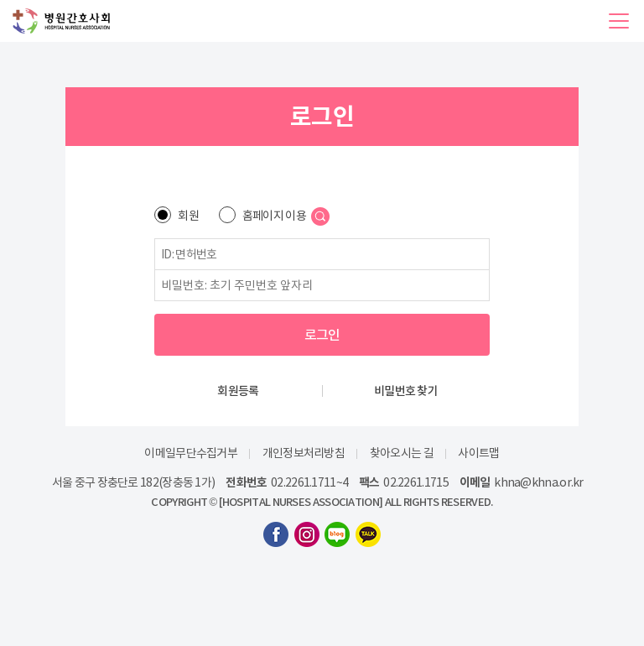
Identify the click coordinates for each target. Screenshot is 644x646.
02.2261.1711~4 (309, 482)
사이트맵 (478, 453)
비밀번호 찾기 (406, 391)
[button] (619, 21)
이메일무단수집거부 (191, 453)
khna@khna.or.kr (539, 482)
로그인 (322, 335)
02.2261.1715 (416, 482)
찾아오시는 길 (402, 453)
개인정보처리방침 (304, 453)
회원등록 (238, 391)
